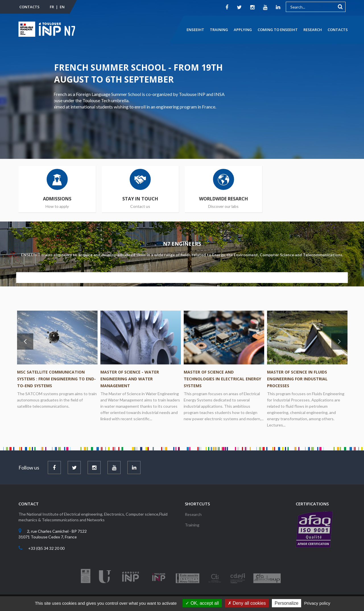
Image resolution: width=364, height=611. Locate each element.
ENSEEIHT (195, 30)
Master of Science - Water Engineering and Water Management (130, 379)
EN (62, 7)
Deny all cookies (247, 603)
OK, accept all (202, 603)
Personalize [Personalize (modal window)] (287, 603)
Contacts (29, 7)
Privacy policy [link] (317, 603)
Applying (243, 30)
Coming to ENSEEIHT (278, 30)
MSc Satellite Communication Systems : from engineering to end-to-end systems (56, 379)
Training (219, 30)
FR (52, 7)
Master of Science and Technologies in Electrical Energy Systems (222, 379)
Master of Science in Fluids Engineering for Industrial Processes (297, 379)
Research (313, 30)
